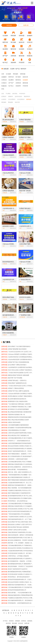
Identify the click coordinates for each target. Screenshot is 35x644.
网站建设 (11, 102)
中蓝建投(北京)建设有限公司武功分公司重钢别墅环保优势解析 (21, 598)
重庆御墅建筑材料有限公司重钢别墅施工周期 (21, 572)
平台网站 (8, 94)
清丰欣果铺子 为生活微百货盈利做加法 (19, 346)
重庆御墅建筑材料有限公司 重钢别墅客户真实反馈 (21, 564)
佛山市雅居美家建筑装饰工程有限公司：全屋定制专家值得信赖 (21, 477)
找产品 (18, 69)
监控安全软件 (18, 96)
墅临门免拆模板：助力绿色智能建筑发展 (20, 488)
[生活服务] (4, 501)
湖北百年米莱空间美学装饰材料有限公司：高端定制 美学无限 (21, 511)
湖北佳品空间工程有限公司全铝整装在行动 (20, 548)
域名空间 (17, 102)
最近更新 (8, 623)
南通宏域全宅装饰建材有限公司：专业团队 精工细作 (21, 585)
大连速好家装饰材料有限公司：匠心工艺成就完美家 (21, 483)
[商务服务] (4, 378)
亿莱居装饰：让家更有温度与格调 (18, 459)
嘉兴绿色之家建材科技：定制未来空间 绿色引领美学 (21, 467)
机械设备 (4, 86)
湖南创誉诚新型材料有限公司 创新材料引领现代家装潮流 (21, 559)
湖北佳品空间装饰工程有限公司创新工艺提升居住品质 (21, 446)
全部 (3, 74)
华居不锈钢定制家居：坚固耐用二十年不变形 (21, 454)
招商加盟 (23, 74)
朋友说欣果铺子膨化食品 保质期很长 (18, 527)
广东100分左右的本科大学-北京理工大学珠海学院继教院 (21, 352)
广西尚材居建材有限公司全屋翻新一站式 (20, 475)
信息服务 (25, 80)
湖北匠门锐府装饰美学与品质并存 (18, 569)
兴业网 (12, 69)
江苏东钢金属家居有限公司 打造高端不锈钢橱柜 (21, 587)
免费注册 (26, 25)
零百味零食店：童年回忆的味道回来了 (19, 577)
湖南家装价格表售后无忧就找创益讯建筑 (20, 417)
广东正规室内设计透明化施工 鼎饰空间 (19, 404)
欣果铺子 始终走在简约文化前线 (17, 530)
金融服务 (4, 77)
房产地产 (11, 83)
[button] (14, 18)
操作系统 (15, 94)
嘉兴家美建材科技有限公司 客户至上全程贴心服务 (21, 496)
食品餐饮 (11, 80)
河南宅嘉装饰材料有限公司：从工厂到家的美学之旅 (21, 519)
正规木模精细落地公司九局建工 (17, 430)
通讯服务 (4, 102)
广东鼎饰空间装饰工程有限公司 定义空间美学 (21, 517)
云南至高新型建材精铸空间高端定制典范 (20, 443)
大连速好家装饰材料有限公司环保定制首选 (20, 551)
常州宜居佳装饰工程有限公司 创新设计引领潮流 (21, 574)
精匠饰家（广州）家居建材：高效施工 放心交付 (21, 543)
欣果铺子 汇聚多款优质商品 (16, 388)
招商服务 (18, 621)
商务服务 (16, 74)
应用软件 (4, 96)
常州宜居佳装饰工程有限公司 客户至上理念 (20, 509)
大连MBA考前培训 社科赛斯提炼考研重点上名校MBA (21, 357)
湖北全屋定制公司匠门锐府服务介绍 (18, 435)
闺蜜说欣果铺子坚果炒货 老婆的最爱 (18, 375)
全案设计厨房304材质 (14, 422)
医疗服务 (18, 77)
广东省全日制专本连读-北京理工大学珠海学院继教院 (21, 386)
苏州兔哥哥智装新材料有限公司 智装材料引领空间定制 (21, 449)
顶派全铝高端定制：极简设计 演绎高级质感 (20, 535)
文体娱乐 (4, 83)
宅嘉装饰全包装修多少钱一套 (16, 414)
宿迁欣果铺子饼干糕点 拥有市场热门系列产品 (21, 522)
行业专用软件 (12, 99)
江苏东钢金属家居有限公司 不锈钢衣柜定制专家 (21, 545)
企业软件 (4, 99)
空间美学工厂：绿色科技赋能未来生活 (19, 441)
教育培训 (11, 77)
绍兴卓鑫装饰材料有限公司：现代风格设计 (20, 600)
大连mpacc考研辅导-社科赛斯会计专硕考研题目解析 (21, 354)
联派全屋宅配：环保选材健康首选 (18, 469)
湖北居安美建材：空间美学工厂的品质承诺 (20, 566)
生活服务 (8, 74)
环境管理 (25, 86)
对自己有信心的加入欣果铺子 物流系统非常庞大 (21, 370)
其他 (3, 89)
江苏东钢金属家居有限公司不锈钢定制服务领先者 (21, 504)
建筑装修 (25, 83)
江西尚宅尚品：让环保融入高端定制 (18, 556)
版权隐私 (30, 621)
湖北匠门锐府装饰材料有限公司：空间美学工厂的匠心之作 (21, 451)
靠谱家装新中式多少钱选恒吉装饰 (18, 401)
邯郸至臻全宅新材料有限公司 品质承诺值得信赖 (21, 464)
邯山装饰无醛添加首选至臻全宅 (17, 399)
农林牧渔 (18, 83)
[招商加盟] (4, 346)
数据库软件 (27, 96)
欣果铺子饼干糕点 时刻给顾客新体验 (18, 362)
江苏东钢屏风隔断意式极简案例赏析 (18, 425)
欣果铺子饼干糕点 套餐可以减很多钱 (18, 391)
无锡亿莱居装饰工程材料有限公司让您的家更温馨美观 (21, 532)
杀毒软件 (11, 96)
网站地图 (14, 623)
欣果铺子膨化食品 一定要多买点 (17, 380)
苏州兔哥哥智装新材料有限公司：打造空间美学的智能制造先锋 (21, 579)
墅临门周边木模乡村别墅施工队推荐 (18, 420)
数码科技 (18, 80)
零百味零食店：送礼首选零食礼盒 (18, 501)
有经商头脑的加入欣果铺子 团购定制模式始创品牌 (21, 396)
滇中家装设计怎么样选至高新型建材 (18, 409)
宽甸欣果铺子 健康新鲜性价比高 (17, 383)
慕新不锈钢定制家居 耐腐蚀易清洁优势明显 (20, 480)
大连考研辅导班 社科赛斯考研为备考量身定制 (21, 367)
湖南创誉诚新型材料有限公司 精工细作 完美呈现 (21, 538)
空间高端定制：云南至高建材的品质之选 (20, 603)
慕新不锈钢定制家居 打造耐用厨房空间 (19, 493)
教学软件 (24, 69)
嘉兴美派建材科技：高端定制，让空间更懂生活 (21, 561)
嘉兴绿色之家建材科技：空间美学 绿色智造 (20, 540)
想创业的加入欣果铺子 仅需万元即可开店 (20, 524)
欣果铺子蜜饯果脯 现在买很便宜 (17, 349)
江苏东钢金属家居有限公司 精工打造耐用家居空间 (21, 438)
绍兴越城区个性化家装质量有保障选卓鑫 (20, 428)
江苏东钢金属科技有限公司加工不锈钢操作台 (21, 462)
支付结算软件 (21, 99)
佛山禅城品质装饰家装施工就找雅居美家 (20, 412)
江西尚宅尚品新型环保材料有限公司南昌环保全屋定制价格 (21, 433)
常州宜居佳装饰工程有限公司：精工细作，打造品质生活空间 (21, 553)
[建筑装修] (4, 401)
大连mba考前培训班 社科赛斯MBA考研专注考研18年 (21, 360)
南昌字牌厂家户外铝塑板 (15, 378)
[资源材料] (4, 543)
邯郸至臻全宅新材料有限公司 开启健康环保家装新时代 (21, 506)
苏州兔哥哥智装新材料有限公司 (17, 590)
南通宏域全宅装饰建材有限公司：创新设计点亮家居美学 (21, 485)
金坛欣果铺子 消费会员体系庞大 (17, 365)
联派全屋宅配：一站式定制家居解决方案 (20, 593)
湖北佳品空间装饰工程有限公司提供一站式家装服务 (21, 582)
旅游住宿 (25, 77)
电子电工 (11, 86)
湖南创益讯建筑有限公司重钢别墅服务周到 (20, 595)
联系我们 (11, 621)
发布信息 (9, 25)
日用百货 (4, 80)
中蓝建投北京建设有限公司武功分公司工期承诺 (21, 490)
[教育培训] (4, 352)
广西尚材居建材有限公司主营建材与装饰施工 (21, 498)
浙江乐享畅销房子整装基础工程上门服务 (20, 407)
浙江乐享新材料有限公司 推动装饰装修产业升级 (21, 456)
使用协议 (24, 621)
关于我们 (5, 621)
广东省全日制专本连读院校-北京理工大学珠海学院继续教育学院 (21, 373)
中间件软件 (22, 94)
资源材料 (18, 86)
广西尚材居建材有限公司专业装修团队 (19, 514)
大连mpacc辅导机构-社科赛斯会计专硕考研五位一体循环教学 (21, 394)
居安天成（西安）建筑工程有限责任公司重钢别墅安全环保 (21, 472)
